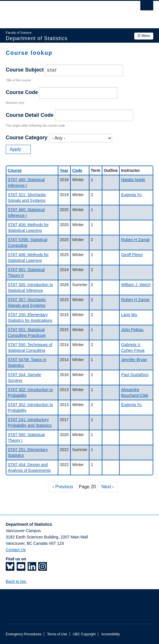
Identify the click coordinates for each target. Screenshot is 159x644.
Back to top (19, 581)
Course (15, 170)
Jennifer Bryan (134, 360)
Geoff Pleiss (132, 255)
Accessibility (111, 634)
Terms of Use (57, 634)
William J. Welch (136, 285)
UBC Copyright (84, 634)
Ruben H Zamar (135, 240)
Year (64, 170)
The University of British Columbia (57, 12)
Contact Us (16, 550)
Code (77, 170)
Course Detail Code (30, 115)
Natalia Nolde (133, 180)
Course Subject (25, 70)
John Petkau (132, 330)
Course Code (22, 92)
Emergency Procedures (24, 634)
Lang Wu (129, 315)
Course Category (27, 138)
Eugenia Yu (131, 195)
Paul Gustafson (135, 375)
